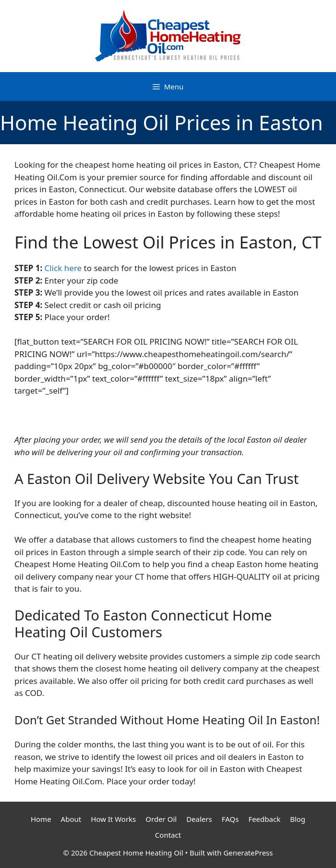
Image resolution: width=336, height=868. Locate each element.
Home (41, 819)
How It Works (113, 819)
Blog (298, 819)
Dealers (199, 819)
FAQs (230, 819)
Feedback (264, 819)
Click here (63, 268)
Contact (168, 835)
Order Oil (161, 819)
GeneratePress (248, 853)
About (71, 819)
